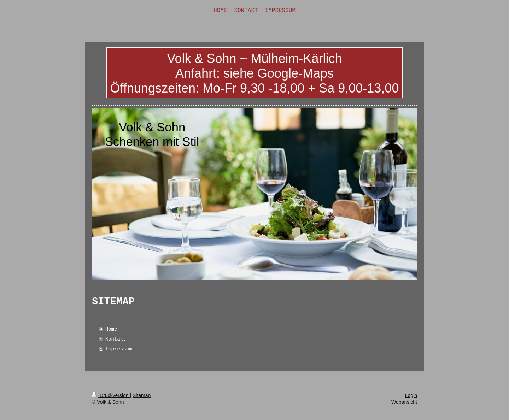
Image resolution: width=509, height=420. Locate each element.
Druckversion (111, 395)
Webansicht (404, 402)
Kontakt (116, 339)
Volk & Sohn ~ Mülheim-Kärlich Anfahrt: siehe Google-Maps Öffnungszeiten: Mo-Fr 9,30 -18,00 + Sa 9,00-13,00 (255, 73)
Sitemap (142, 395)
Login (411, 395)
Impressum (119, 349)
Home (111, 329)
